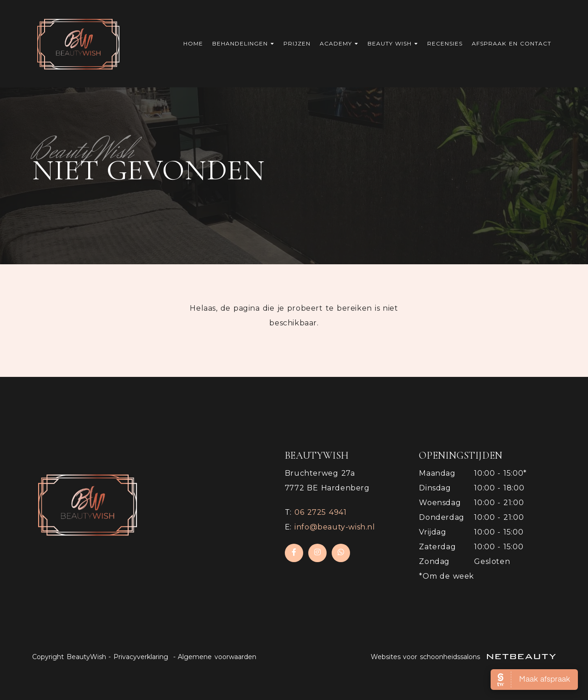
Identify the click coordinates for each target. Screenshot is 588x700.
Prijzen (297, 43)
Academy (339, 44)
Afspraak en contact (512, 43)
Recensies (445, 43)
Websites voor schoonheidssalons (464, 657)
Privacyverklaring (141, 657)
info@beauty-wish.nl (335, 527)
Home (193, 43)
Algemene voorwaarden (217, 657)
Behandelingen (243, 44)
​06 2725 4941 (320, 512)
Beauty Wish (393, 44)
